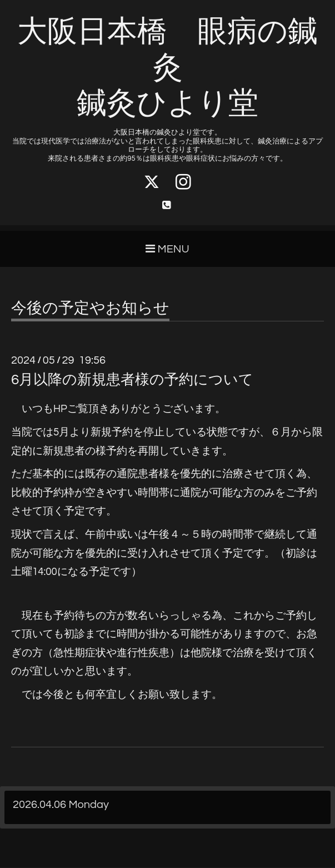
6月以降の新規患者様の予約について (132, 380)
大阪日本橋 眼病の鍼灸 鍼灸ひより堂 (167, 68)
